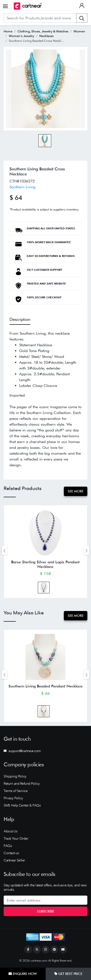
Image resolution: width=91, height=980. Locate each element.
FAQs (8, 846)
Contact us (11, 853)
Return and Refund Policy (22, 784)
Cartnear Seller (14, 860)
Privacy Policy (13, 798)
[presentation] (5, 550)
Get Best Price (68, 974)
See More (76, 491)
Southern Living (22, 187)
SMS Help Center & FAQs (22, 805)
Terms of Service (16, 791)
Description (20, 319)
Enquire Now (23, 974)
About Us (10, 831)
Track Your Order (16, 838)
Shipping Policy (15, 776)
